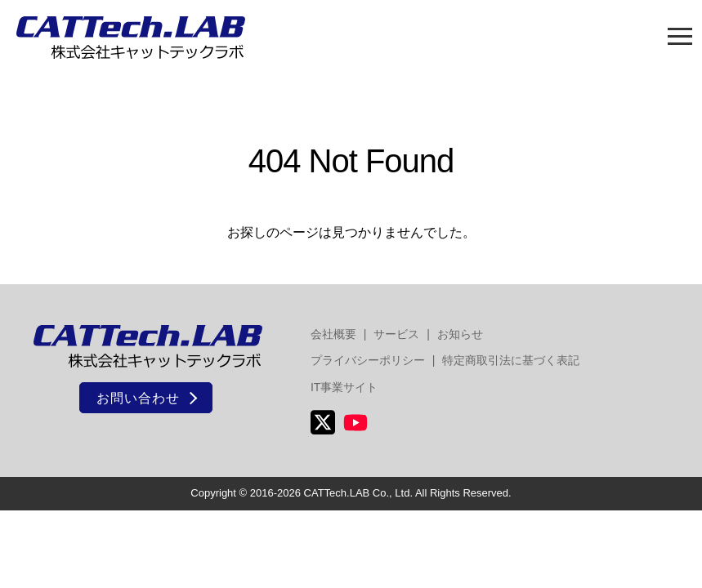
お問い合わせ (138, 398)
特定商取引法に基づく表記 (511, 360)
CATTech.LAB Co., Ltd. (358, 493)
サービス (396, 334)
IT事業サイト (344, 387)
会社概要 (333, 334)
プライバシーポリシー (368, 360)
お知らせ (460, 334)
